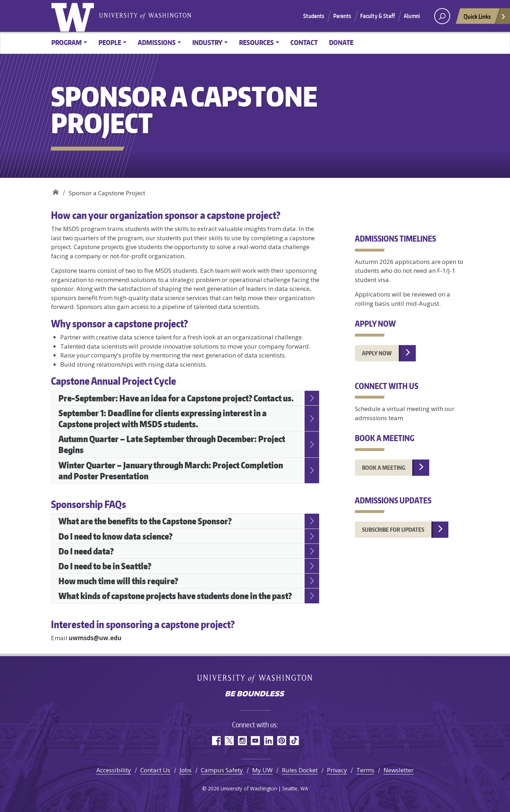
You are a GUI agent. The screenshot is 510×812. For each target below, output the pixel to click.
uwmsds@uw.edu (95, 638)
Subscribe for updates (393, 530)
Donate (341, 42)
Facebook (216, 741)
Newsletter (399, 770)
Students (314, 16)
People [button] (110, 42)
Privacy (337, 770)
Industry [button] (207, 42)
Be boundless (255, 694)
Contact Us (155, 770)
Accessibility (114, 770)
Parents (342, 16)
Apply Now (377, 353)
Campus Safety (222, 770)
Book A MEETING (384, 468)
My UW (262, 770)
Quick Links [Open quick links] (485, 18)
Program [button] (67, 42)
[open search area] (442, 16)
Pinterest (281, 741)
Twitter (229, 741)
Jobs (186, 770)
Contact (304, 42)
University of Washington (74, 16)
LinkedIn (268, 741)
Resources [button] (256, 42)
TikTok (294, 741)
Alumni (412, 16)
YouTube (255, 741)
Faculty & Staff (378, 16)
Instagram (242, 741)
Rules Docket (300, 770)
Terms (365, 770)
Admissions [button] (157, 42)
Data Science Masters (55, 190)
